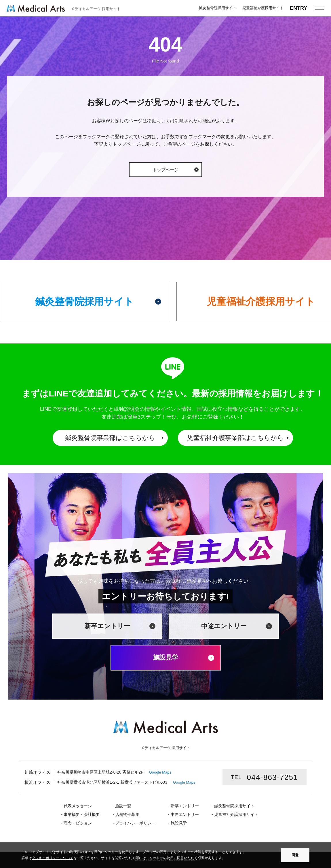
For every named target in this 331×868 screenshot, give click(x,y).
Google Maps (160, 772)
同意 (295, 855)
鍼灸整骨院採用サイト (84, 301)
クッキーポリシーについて (53, 858)
